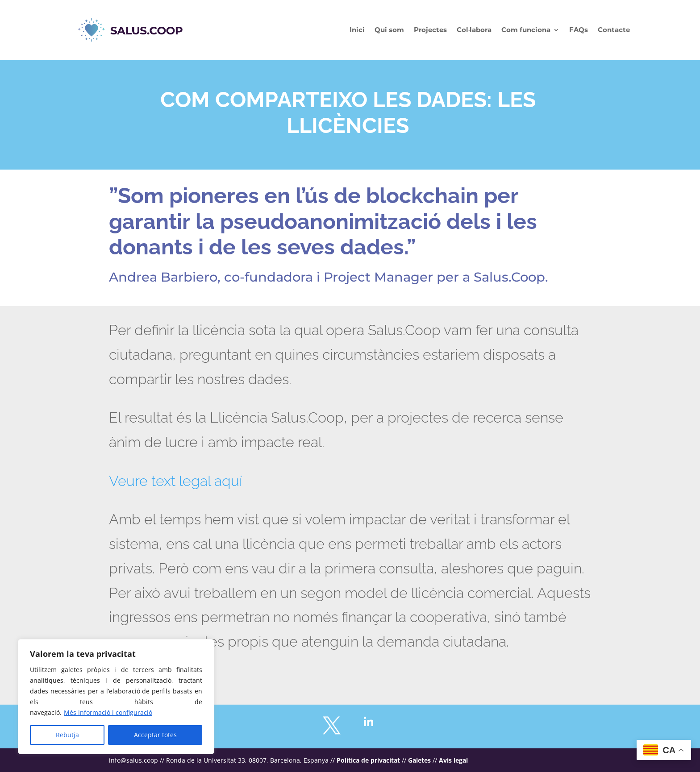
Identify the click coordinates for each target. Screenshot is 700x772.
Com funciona (526, 30)
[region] (116, 697)
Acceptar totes (155, 735)
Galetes (419, 760)
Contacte (614, 30)
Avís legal (453, 760)
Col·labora (474, 30)
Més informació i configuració (108, 712)
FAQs (579, 30)
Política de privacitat (368, 760)
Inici (357, 30)
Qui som (389, 30)
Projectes (430, 30)
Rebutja (67, 735)
